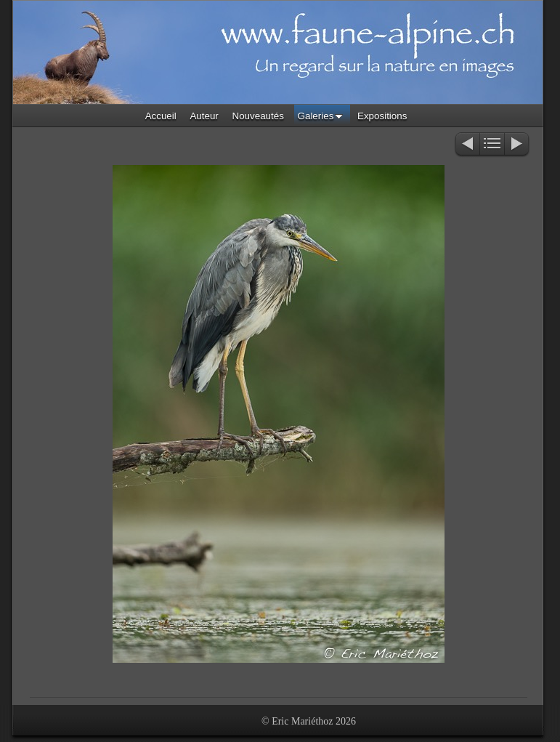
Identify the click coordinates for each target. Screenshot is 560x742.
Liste (492, 145)
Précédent (467, 145)
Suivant (518, 145)
